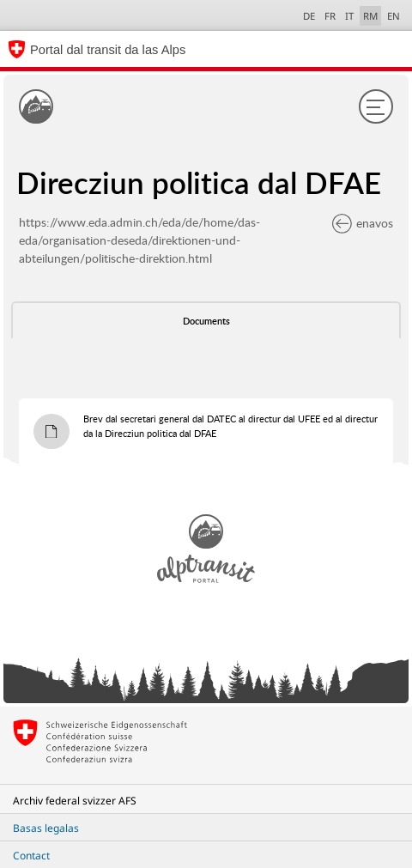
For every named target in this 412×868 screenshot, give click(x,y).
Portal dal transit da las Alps (108, 50)
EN (394, 16)
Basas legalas (46, 828)
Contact (31, 856)
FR (330, 16)
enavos (363, 223)
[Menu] (376, 106)
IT (349, 16)
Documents (206, 321)
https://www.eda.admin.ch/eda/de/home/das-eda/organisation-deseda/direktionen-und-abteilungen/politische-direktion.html (139, 240)
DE (309, 16)
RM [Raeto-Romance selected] (370, 16)
